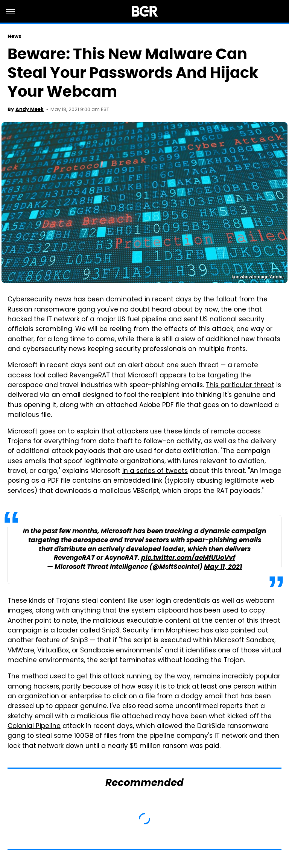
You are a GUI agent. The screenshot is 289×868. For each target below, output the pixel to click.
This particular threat (240, 386)
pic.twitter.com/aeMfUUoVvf (188, 558)
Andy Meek (30, 109)
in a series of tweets (155, 471)
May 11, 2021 (223, 567)
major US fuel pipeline (132, 320)
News (14, 36)
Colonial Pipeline (34, 727)
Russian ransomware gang (51, 310)
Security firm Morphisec (161, 631)
